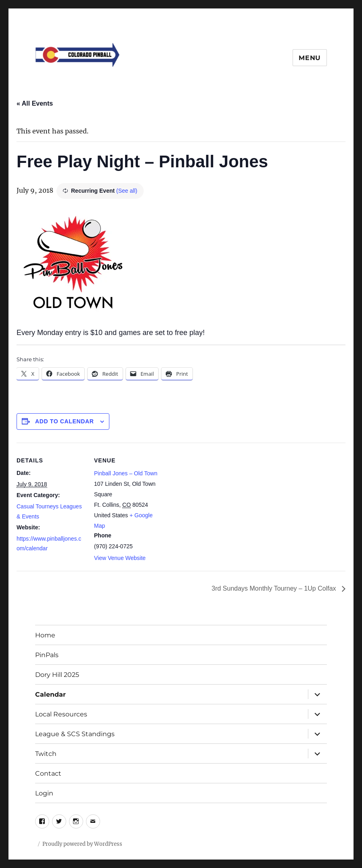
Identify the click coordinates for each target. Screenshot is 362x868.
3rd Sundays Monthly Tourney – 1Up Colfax (275, 588)
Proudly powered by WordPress (82, 844)
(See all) (127, 191)
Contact (48, 773)
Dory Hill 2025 (57, 675)
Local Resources (61, 714)
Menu (310, 58)
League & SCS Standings (75, 734)
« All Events (35, 103)
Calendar (50, 694)
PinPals (47, 655)
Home (45, 635)
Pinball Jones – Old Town (126, 473)
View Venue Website (120, 558)
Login (44, 793)
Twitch (46, 754)
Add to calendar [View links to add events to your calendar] (65, 421)
